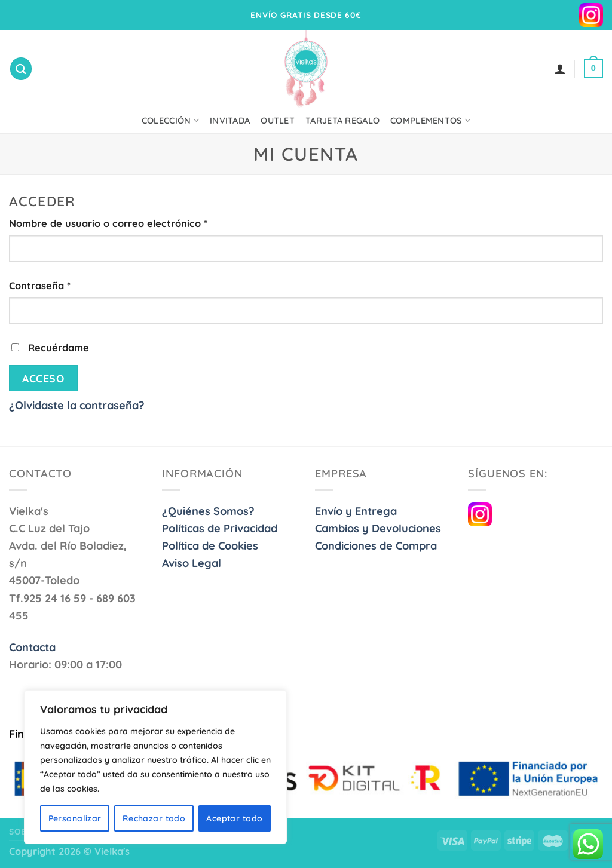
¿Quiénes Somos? (208, 511)
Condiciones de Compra (376, 546)
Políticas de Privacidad (220, 528)
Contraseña (40, 286)
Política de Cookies (210, 546)
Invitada (230, 120)
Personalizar (75, 818)
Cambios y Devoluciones (378, 528)
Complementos (430, 120)
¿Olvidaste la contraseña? (77, 405)
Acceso (43, 378)
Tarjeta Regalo (342, 120)
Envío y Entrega (356, 511)
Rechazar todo (154, 818)
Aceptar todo (234, 818)
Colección (170, 120)
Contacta (32, 647)
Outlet (278, 120)
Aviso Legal (192, 563)
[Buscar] (21, 68)
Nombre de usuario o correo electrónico (108, 223)
